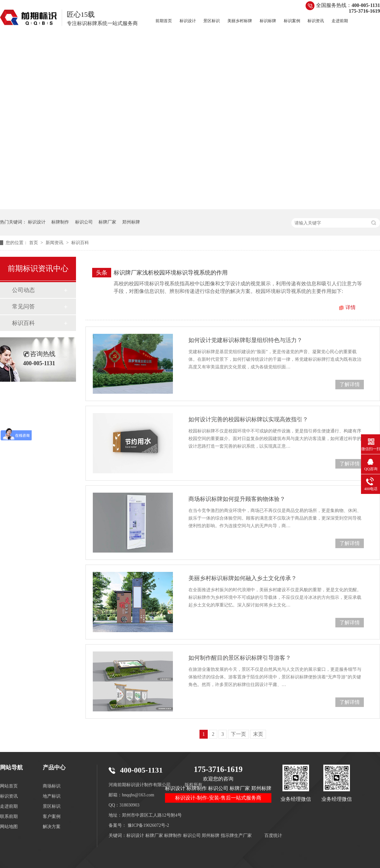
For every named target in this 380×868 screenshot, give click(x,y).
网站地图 (9, 827)
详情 (351, 307)
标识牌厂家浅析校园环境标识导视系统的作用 (171, 273)
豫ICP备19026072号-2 (148, 825)
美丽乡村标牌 (240, 21)
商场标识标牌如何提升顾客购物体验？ (237, 499)
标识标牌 (268, 21)
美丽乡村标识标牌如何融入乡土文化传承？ (243, 578)
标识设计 (188, 21)
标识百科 (80, 243)
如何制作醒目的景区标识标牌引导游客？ (240, 658)
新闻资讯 (55, 243)
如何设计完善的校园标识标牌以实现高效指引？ (248, 419)
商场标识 (52, 786)
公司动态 (23, 290)
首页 (34, 243)
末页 (258, 734)
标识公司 (84, 222)
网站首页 (9, 786)
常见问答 (23, 307)
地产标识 (52, 796)
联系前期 (9, 816)
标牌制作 (60, 222)
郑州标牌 (131, 222)
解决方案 (52, 827)
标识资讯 (316, 21)
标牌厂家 (107, 222)
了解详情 (350, 384)
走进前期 (340, 21)
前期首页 (164, 21)
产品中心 (54, 768)
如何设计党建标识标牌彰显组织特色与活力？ (245, 340)
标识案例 (292, 21)
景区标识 (212, 21)
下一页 (238, 734)
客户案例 (52, 816)
